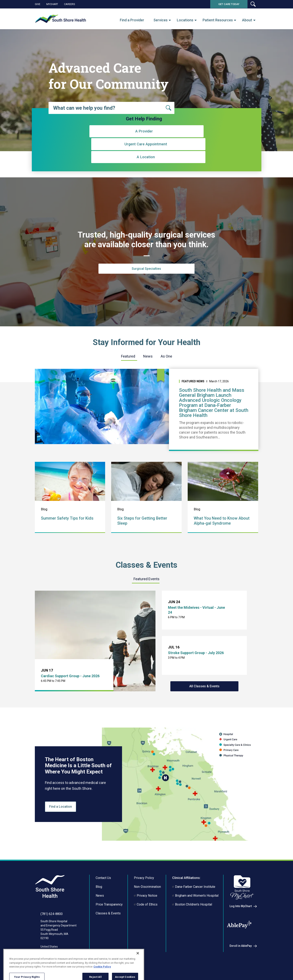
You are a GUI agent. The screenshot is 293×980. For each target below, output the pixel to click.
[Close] (138, 966)
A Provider (85, 155)
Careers (70, 4)
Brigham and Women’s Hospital (197, 896)
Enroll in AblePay (241, 946)
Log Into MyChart (241, 906)
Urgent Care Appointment (144, 155)
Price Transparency (109, 904)
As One (166, 356)
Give (38, 4)
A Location (203, 155)
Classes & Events (108, 913)
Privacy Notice (147, 896)
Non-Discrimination (147, 887)
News (148, 356)
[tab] (128, 356)
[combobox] (111, 108)
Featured (128, 356)
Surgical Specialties (147, 269)
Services (160, 20)
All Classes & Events (204, 686)
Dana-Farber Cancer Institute (195, 887)
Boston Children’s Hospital (194, 904)
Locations (185, 20)
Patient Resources (218, 20)
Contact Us (103, 878)
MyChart (52, 4)
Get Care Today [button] (229, 4)
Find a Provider (132, 20)
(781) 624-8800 (52, 914)
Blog (99, 887)
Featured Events (146, 579)
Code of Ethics (147, 904)
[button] (253, 4)
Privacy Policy (144, 878)
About (247, 20)
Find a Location (61, 807)
